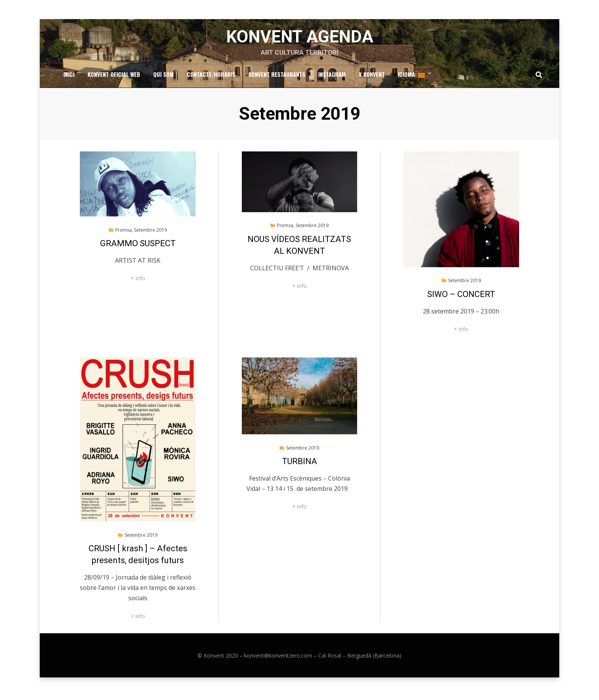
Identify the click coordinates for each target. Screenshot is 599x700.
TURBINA (299, 465)
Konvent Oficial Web (114, 77)
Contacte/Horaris (211, 77)
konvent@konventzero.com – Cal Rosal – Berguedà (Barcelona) (323, 659)
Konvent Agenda (300, 38)
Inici (69, 77)
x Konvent (372, 77)
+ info (138, 282)
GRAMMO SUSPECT (138, 247)
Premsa (124, 233)
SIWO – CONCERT (461, 298)
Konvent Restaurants (277, 77)
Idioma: (411, 77)
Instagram (332, 77)
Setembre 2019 (151, 233)
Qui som (164, 77)
